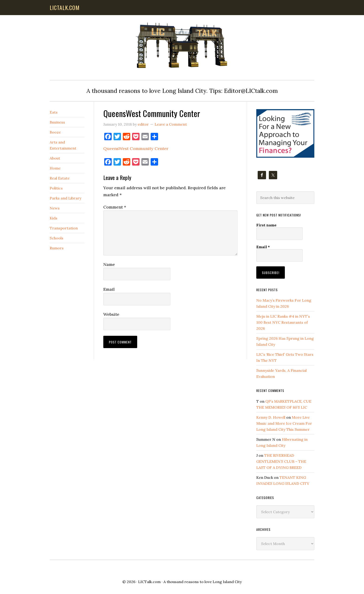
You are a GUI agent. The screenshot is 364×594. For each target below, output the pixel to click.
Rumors (57, 248)
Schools (57, 238)
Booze (55, 132)
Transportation (64, 228)
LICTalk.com (149, 582)
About (55, 158)
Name (109, 264)
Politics (56, 188)
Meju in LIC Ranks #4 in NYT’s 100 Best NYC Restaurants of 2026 (283, 322)
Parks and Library (65, 198)
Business (57, 122)
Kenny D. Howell (271, 417)
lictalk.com (65, 7)
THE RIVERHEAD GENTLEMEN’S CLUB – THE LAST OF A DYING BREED (281, 461)
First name (266, 225)
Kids (54, 218)
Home (55, 168)
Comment (115, 207)
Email (109, 289)
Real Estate (60, 178)
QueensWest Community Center (136, 148)
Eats (54, 112)
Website (111, 314)
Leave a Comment (171, 124)
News (55, 208)
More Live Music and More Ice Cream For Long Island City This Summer (284, 423)
